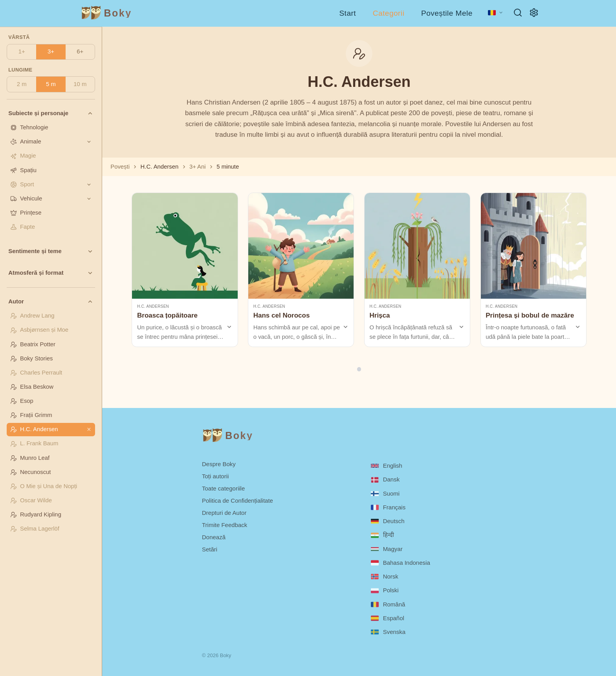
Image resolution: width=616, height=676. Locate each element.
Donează (214, 537)
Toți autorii (215, 476)
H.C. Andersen (153, 306)
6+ (80, 51)
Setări (210, 549)
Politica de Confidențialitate (237, 501)
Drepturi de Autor (224, 513)
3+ (51, 51)
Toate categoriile (223, 488)
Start (347, 13)
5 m (51, 84)
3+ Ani (198, 167)
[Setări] (534, 13)
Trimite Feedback (225, 525)
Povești (120, 167)
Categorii (389, 13)
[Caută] (518, 13)
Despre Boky (219, 464)
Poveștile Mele (447, 13)
